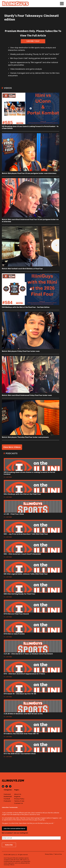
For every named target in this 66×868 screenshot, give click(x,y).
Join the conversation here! (14, 829)
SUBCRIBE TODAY (33, 41)
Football (7, 799)
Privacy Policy (19, 799)
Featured (7, 794)
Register (17, 797)
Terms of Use (19, 801)
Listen (9, 477)
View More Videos (12, 447)
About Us (18, 794)
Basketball (8, 797)
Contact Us (19, 803)
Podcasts (7, 801)
